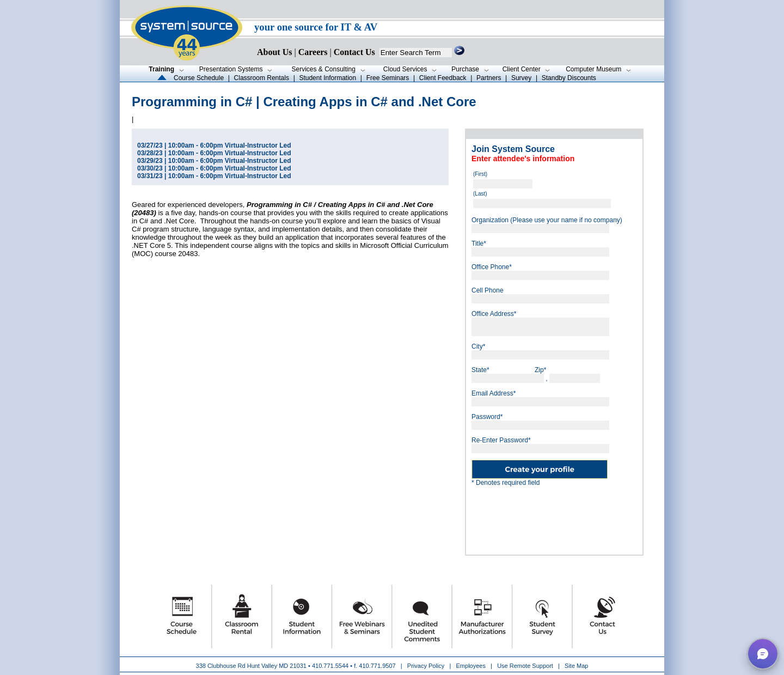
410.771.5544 (330, 666)
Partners (489, 78)
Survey (521, 78)
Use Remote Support (525, 666)
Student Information (327, 78)
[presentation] (554, 516)
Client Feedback (443, 78)
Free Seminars (388, 78)
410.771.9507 (377, 666)
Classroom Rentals (262, 78)
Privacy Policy (427, 666)
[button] (763, 654)
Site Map (576, 666)
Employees (471, 666)
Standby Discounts (569, 78)
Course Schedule (199, 78)
